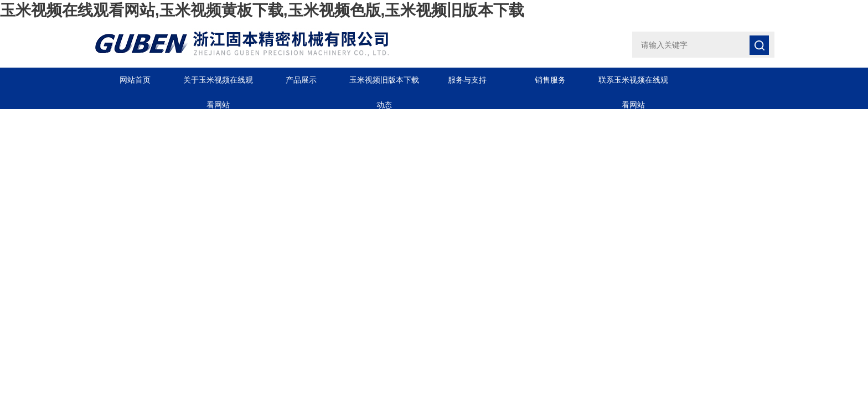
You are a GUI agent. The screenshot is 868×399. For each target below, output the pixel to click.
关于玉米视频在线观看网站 (218, 84)
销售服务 (550, 80)
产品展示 (301, 80)
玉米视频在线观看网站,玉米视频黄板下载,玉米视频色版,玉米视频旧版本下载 (262, 10)
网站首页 (135, 80)
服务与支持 (467, 80)
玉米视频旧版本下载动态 (384, 84)
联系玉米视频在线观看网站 (633, 84)
